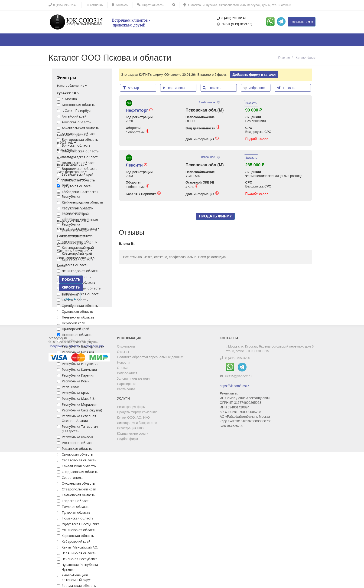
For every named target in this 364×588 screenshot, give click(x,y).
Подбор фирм (127, 439)
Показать (69, 299)
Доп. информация (202, 139)
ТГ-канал (287, 88)
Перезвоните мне (302, 22)
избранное (255, 88)
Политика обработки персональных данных (150, 357)
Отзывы (123, 352)
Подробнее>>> (256, 139)
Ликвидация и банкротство (137, 423)
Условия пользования (133, 378)
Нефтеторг (139, 110)
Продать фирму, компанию (137, 412)
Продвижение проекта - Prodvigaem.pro (76, 346)
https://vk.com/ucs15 (235, 386)
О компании (126, 346)
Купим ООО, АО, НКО (133, 417)
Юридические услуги (133, 434)
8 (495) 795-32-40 (238, 358)
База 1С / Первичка (143, 194)
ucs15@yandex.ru (238, 376)
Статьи (122, 368)
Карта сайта (126, 389)
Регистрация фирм (131, 407)
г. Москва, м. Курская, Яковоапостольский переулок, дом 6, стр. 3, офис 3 (237, 5)
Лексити (136, 165)
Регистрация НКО (130, 428)
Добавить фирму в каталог (254, 75)
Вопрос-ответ (127, 373)
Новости (123, 362)
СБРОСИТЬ (71, 287)
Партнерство (127, 384)
